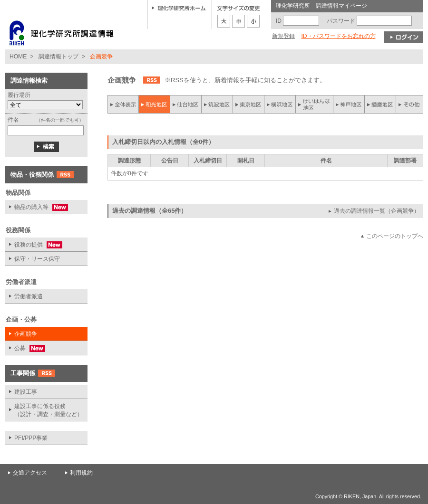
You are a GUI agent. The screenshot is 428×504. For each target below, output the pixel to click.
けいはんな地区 (314, 104)
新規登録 (283, 36)
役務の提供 (34, 245)
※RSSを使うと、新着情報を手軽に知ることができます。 (245, 80)
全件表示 (123, 104)
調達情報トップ (58, 57)
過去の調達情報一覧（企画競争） (377, 211)
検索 (46, 147)
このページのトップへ (395, 236)
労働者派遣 (29, 296)
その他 (409, 104)
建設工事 (26, 392)
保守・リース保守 (37, 259)
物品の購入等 (36, 207)
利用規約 (81, 473)
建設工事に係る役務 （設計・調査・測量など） (49, 410)
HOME (18, 57)
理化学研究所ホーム (179, 8)
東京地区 (249, 104)
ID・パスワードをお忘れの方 (338, 36)
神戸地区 (349, 104)
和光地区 (155, 104)
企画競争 (26, 334)
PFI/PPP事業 (31, 438)
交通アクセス (30, 473)
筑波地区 (217, 104)
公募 (25, 348)
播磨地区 (380, 104)
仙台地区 (186, 104)
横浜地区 (280, 104)
